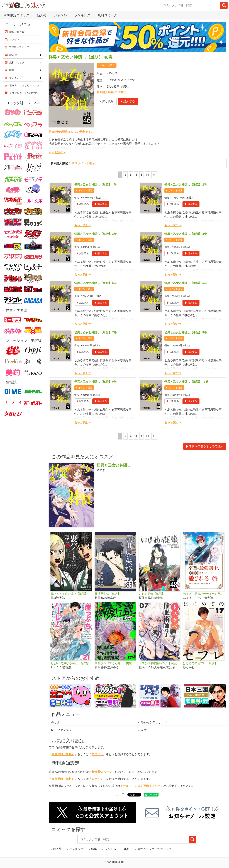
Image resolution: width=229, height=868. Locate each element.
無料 (127, 849)
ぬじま (113, 73)
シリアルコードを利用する (24, 93)
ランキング (82, 15)
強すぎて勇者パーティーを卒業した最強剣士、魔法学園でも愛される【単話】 (204, 594)
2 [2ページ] (126, 175)
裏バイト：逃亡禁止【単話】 (69, 594)
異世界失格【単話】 (108, 594)
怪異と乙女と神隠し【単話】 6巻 (186, 283)
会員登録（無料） (63, 754)
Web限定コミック (17, 15)
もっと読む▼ (57, 152)
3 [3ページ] (131, 175)
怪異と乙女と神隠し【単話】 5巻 (95, 283)
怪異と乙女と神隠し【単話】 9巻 (95, 382)
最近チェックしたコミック (154, 849)
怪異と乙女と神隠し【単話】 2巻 (186, 185)
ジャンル (60, 15)
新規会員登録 (17, 32)
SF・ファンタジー (63, 730)
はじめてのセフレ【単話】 (200, 663)
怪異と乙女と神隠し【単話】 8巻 (186, 332)
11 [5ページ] (147, 175)
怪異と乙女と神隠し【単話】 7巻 (95, 332)
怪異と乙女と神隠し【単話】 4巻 (186, 234)
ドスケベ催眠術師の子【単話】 (159, 663)
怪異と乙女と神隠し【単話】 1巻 (95, 185)
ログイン (97, 754)
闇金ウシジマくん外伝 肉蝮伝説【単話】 (115, 663)
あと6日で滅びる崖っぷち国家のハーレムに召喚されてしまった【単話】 (71, 663)
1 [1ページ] (120, 175)
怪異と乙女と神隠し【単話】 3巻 (95, 234)
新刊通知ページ (102, 772)
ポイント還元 (108, 65)
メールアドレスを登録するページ (142, 786)
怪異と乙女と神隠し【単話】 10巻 (186, 382)
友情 (144, 730)
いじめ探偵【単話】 (152, 594)
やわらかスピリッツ (122, 80)
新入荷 (42, 15)
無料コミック (107, 15)
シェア (120, 794)
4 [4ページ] (136, 175)
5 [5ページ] (141, 175)
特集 (94, 849)
